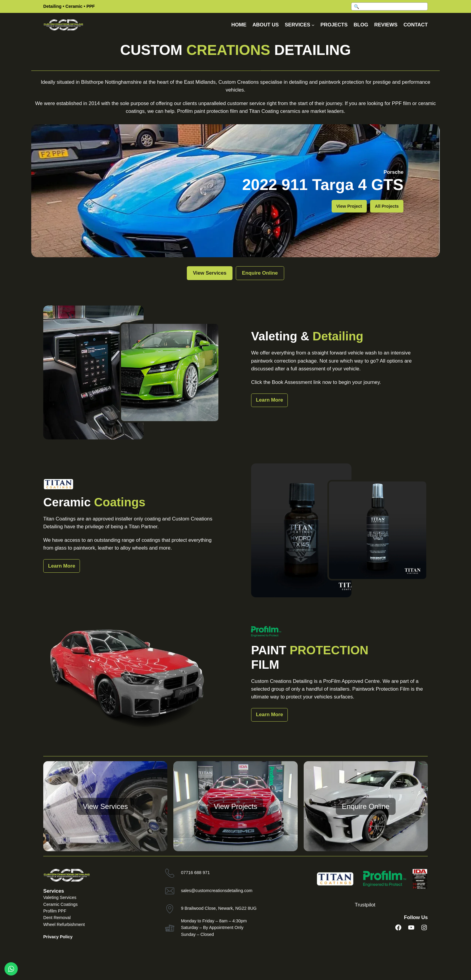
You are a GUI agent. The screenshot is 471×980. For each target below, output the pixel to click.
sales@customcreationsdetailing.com (217, 891)
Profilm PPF (55, 911)
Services (54, 891)
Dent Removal (57, 918)
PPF (91, 6)
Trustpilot (365, 905)
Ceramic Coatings (60, 904)
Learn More (269, 400)
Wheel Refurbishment (64, 924)
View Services (204, 273)
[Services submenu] (313, 25)
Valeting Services (60, 897)
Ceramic (74, 6)
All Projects (387, 206)
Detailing (52, 6)
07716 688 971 (195, 873)
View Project (349, 206)
